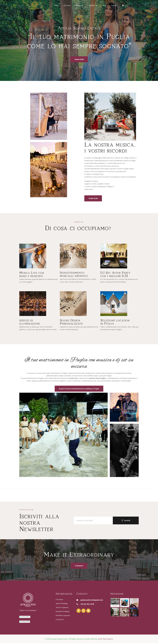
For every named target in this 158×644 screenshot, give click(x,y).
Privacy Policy (25, 618)
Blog (104, 5)
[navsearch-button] (136, 5)
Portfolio (93, 5)
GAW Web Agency (106, 641)
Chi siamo (67, 5)
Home (56, 5)
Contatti (114, 5)
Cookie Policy (25, 622)
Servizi (80, 5)
